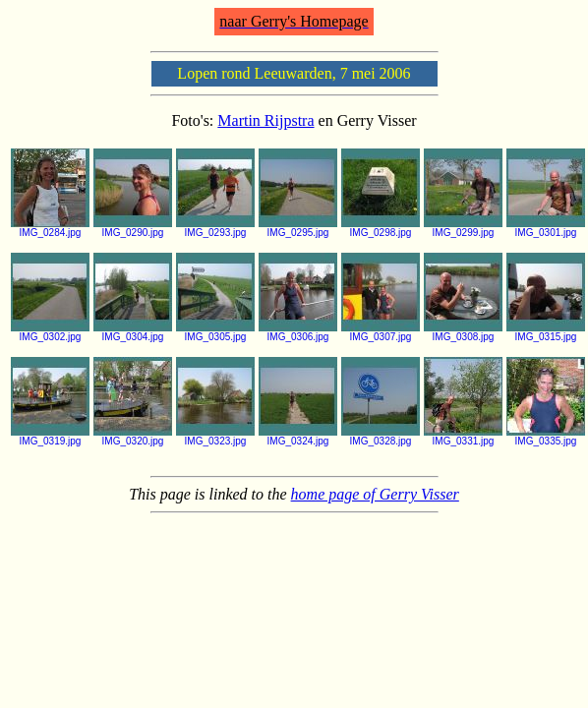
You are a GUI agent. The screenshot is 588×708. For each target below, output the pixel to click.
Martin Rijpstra (265, 120)
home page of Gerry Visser (375, 494)
